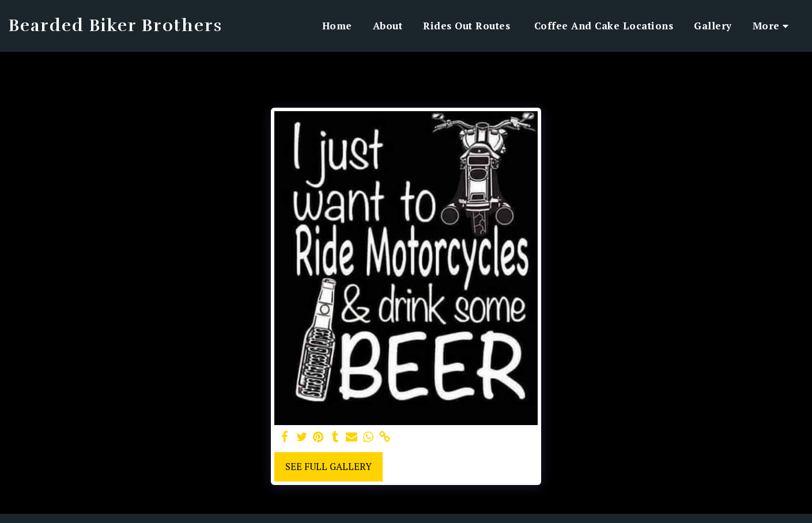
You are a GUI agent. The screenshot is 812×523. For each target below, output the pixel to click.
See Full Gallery (328, 467)
